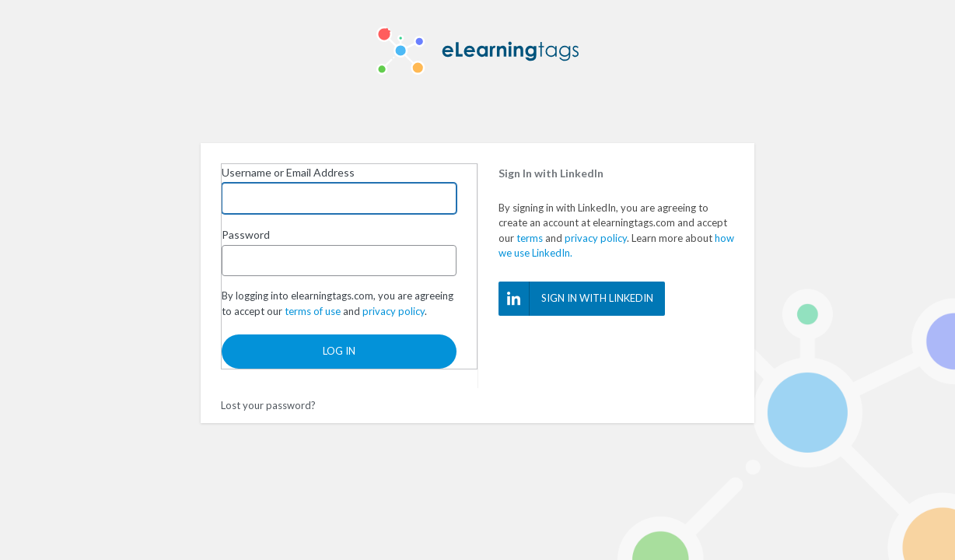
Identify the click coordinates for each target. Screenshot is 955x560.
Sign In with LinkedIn (576, 299)
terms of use (313, 311)
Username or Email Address (288, 172)
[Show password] (441, 261)
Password (246, 234)
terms (530, 238)
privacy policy (596, 238)
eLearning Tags (477, 51)
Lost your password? (268, 405)
